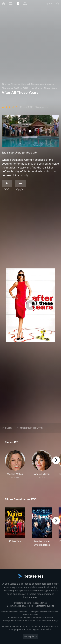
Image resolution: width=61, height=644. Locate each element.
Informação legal (9, 612)
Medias (28, 618)
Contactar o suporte (45, 606)
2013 (17, 88)
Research (49, 618)
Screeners (38, 618)
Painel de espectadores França (44, 620)
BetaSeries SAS (15, 618)
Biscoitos (23, 612)
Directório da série (23, 603)
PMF (31, 606)
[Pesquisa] (58, 4)
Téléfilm (27, 88)
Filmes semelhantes (30, 428)
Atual (4, 84)
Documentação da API (17, 606)
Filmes (14, 84)
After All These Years (46, 88)
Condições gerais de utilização (44, 612)
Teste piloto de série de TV (15, 620)
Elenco (7, 428)
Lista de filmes (40, 603)
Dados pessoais (31, 615)
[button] (15, 466)
